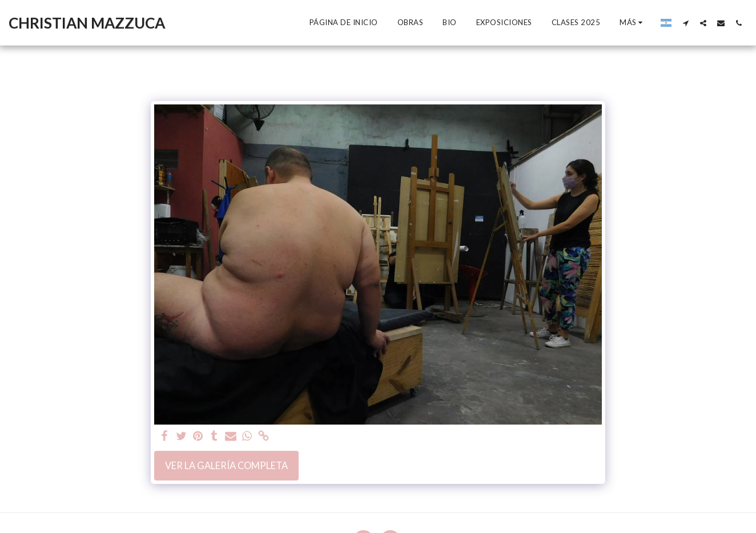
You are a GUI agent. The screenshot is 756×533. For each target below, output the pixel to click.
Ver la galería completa (226, 466)
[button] (685, 23)
